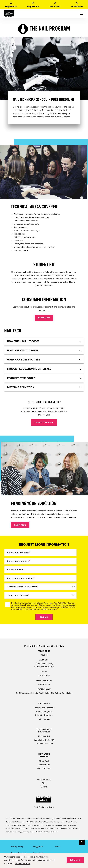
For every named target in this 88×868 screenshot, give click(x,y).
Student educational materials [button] (29, 369)
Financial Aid (44, 736)
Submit (44, 617)
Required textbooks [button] (21, 378)
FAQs (57, 846)
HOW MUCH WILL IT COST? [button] (23, 341)
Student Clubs (44, 765)
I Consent (75, 860)
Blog (44, 783)
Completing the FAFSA (44, 740)
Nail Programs (44, 719)
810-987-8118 (44, 676)
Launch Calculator (44, 422)
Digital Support (44, 768)
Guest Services (44, 780)
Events (44, 787)
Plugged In (38, 846)
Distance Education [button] (21, 387)
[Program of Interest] (40, 595)
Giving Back (44, 761)
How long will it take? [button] (23, 350)
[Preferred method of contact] (40, 587)
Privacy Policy (43, 603)
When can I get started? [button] (24, 360)
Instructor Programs (44, 715)
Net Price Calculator (44, 744)
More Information (23, 863)
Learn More (44, 318)
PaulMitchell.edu (46, 807)
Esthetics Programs (44, 712)
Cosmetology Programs (44, 708)
